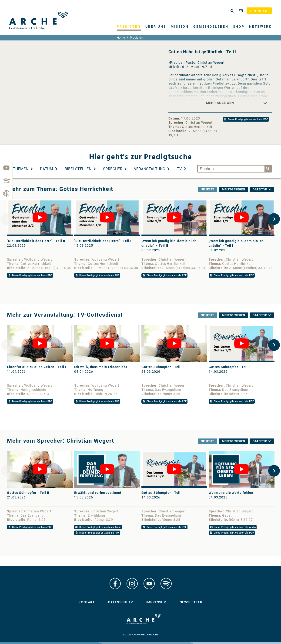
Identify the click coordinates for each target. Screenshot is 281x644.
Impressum (156, 602)
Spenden (259, 11)
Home (121, 38)
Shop (239, 27)
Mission (180, 27)
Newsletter (191, 602)
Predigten (129, 27)
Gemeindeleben (211, 27)
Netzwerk (260, 27)
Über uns (156, 27)
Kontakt (87, 602)
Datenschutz (121, 602)
